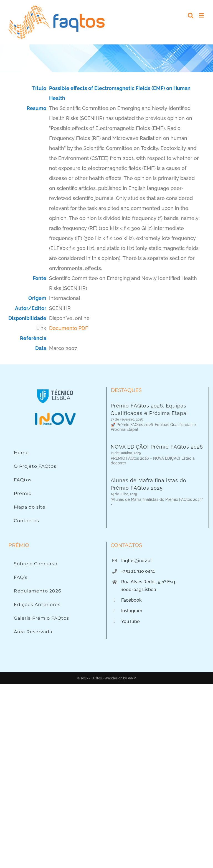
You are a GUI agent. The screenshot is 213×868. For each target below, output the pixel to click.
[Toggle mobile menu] (202, 15)
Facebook (131, 600)
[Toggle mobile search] (191, 15)
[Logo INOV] (55, 414)
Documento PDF (69, 328)
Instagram (132, 611)
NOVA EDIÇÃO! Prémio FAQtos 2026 (157, 445)
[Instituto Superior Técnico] (55, 389)
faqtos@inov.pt (137, 561)
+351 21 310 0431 (138, 571)
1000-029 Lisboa (139, 590)
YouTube (130, 621)
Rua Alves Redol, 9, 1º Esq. (149, 582)
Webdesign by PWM (120, 678)
